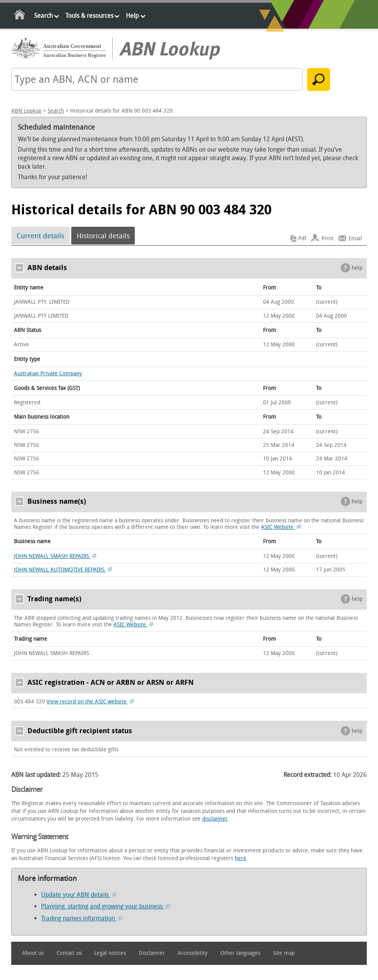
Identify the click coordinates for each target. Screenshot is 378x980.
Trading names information (82, 918)
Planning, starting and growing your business (105, 906)
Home (20, 16)
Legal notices (110, 953)
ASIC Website (281, 527)
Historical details (103, 236)
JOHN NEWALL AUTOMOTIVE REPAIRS (63, 570)
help (357, 268)
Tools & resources (89, 16)
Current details (40, 236)
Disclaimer (152, 953)
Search (43, 16)
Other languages (240, 953)
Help (132, 16)
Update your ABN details (78, 895)
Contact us (69, 953)
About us (33, 953)
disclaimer (215, 819)
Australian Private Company (48, 374)
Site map (284, 953)
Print (327, 239)
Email (355, 239)
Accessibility (193, 953)
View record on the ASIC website (90, 702)
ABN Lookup (26, 111)
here (241, 858)
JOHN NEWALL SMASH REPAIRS (55, 556)
